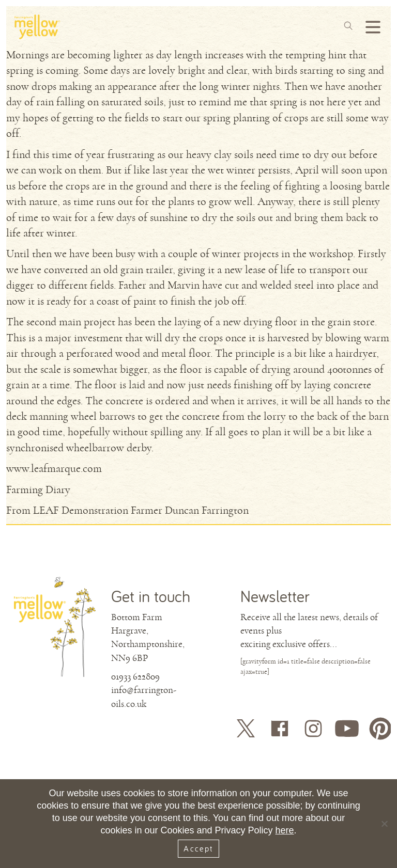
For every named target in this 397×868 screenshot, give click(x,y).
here (285, 830)
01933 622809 (135, 676)
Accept (198, 848)
